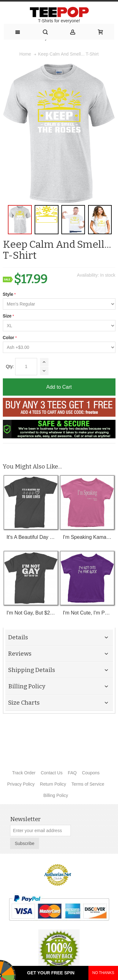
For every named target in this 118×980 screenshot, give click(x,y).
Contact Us (51, 773)
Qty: (10, 366)
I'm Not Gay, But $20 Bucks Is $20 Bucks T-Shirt (31, 613)
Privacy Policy (21, 784)
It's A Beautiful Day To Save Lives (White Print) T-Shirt (31, 537)
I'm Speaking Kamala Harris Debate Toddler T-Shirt (87, 537)
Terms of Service (88, 784)
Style (8, 294)
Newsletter (25, 819)
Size (7, 316)
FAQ (72, 773)
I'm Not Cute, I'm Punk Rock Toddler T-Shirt (87, 613)
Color (9, 338)
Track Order (24, 773)
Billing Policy (56, 795)
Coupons (91, 773)
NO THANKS (103, 973)
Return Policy (53, 784)
